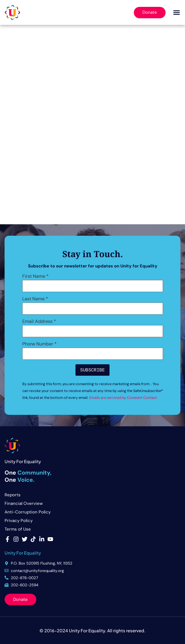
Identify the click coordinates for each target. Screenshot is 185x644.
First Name (35, 276)
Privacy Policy (19, 521)
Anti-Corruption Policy (28, 512)
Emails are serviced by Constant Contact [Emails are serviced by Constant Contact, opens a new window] (123, 398)
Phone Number (39, 344)
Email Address (39, 321)
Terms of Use (18, 529)
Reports (13, 495)
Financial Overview (24, 503)
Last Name (35, 299)
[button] (177, 13)
